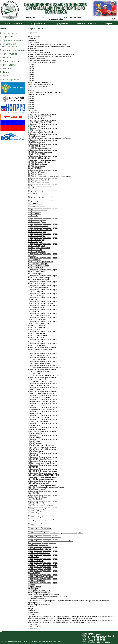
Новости (7, 58)
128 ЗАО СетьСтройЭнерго (38, 497)
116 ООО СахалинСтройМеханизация (42, 449)
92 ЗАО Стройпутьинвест (38, 359)
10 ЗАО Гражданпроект (37, 136)
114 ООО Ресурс (34, 441)
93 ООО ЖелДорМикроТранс (39, 363)
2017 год (32, 80)
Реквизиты (32, 40)
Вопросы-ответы (11, 61)
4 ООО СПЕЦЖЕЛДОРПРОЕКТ (40, 122)
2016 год (32, 78)
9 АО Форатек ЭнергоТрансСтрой (41, 132)
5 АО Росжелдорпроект (37, 126)
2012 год (32, 70)
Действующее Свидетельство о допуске (43, 124)
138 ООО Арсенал (35, 525)
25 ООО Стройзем (35, 174)
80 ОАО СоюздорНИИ (37, 325)
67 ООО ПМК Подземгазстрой (40, 278)
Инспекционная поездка (37, 599)
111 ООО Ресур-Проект (37, 429)
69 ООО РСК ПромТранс (38, 284)
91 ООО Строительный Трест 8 (40, 355)
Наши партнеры (11, 79)
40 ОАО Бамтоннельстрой (38, 210)
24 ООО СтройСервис (36, 172)
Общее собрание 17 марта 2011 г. (40, 593)
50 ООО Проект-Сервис (37, 232)
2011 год (31, 68)
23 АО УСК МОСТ (35, 168)
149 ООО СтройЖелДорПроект (40, 569)
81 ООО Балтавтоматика (37, 327)
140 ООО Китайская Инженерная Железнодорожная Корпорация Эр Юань (56, 533)
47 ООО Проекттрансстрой (38, 226)
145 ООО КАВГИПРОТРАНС (39, 553)
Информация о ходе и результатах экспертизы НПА (47, 44)
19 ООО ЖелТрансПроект (38, 164)
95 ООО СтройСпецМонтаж (39, 371)
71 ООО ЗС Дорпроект (37, 292)
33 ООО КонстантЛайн (37, 192)
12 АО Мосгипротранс (37, 142)
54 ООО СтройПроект (37, 246)
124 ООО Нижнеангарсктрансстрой (41, 479)
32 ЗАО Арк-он (34, 188)
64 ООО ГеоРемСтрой (36, 272)
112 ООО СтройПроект (37, 433)
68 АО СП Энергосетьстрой (39, 280)
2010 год (32, 66)
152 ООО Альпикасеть (37, 581)
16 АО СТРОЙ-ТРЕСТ (37, 154)
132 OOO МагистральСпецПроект (41, 505)
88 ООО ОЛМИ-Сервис (37, 345)
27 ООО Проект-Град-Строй (39, 180)
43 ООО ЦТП (33, 216)
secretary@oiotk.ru (56, 20)
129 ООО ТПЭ (34, 493)
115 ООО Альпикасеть (37, 443)
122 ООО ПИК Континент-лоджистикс (43, 471)
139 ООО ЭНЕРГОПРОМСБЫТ (40, 529)
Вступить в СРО (39, 23)
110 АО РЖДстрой (35, 425)
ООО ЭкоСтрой (34, 573)
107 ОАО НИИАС (35, 413)
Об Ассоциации (14, 23)
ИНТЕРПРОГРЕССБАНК (38, 86)
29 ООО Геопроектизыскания (39, 182)
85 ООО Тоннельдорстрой (38, 335)
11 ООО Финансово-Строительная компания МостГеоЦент (50, 138)
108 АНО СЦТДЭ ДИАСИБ (39, 417)
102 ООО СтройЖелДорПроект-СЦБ (42, 393)
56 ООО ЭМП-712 (35, 250)
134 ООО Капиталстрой (37, 509)
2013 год (32, 72)
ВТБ (30, 88)
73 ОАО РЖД (33, 300)
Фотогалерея (9, 65)
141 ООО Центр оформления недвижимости (45, 537)
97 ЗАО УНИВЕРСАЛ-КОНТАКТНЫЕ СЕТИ (45, 375)
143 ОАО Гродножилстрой (38, 545)
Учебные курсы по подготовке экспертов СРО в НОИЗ (48, 597)
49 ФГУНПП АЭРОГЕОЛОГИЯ (40, 230)
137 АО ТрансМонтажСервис (39, 521)
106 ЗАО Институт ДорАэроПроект (41, 409)
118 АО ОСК (33, 455)
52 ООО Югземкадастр (37, 240)
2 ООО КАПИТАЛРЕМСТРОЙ (40, 116)
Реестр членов (10, 54)
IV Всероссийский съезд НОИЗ (40, 591)
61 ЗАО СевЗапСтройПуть (38, 264)
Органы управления (13, 40)
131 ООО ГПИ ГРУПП (37, 503)
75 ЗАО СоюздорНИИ (36, 308)
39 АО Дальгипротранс (37, 206)
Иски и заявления (35, 42)
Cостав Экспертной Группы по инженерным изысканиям (49, 46)
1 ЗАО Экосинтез (35, 112)
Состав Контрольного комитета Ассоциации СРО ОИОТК (50, 56)
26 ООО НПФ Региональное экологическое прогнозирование (51, 176)
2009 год (32, 64)
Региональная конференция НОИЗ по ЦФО (44, 595)
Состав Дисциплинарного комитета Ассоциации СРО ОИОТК (51, 54)
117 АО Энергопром (36, 451)
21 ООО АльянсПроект (37, 166)
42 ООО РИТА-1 (35, 214)
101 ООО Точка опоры (37, 389)
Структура (8, 37)
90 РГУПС (32, 351)
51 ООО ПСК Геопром (37, 236)
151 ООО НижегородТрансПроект (41, 577)
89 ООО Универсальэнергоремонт (41, 349)
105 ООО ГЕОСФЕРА (36, 405)
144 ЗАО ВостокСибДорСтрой (40, 549)
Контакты (7, 76)
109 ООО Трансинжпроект (38, 421)
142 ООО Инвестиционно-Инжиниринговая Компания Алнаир (51, 541)
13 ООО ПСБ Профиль (37, 146)
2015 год (32, 76)
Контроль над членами (14, 50)
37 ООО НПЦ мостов (36, 202)
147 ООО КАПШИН (36, 561)
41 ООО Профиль (35, 212)
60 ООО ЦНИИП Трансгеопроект (41, 262)
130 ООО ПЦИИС (35, 499)
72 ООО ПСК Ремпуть (37, 296)
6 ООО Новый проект (36, 130)
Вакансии (7, 68)
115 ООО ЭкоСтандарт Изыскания (41, 445)
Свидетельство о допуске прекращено (42, 114)
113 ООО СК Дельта (36, 437)
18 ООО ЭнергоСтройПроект (39, 162)
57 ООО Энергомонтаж (37, 252)
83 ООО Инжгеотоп (36, 329)
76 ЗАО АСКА (34, 312)
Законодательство (86, 23)
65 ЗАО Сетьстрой (35, 274)
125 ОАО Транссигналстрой (39, 483)
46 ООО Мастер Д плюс (37, 222)
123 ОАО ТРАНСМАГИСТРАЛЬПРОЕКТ (44, 475)
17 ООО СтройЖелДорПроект (40, 158)
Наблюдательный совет (37, 58)
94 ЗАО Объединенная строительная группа (45, 367)
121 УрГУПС (33, 467)
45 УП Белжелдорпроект (37, 220)
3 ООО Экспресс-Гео (36, 118)
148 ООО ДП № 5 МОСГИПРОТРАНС (43, 565)
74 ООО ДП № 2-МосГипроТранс (41, 304)
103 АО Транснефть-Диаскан (39, 397)
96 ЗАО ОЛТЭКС (35, 373)
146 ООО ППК (34, 557)
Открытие (32, 90)
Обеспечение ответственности (8, 45)
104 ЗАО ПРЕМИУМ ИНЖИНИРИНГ (42, 401)
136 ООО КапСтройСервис (38, 517)
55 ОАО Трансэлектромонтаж (39, 248)
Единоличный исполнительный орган (42, 60)
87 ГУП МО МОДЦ (36, 341)
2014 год (32, 74)
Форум (6, 72)
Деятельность (10, 33)
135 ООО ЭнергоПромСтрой (39, 513)
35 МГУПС (33, 194)
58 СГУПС (32, 256)
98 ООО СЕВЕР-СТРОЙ (37, 379)
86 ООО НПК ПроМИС (37, 337)
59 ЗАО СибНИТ (35, 260)
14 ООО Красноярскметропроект (41, 148)
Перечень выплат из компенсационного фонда (45, 92)
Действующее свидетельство (39, 523)
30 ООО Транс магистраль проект (41, 186)
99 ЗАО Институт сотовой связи (40, 381)
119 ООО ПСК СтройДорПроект (40, 459)
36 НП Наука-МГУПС (36, 198)
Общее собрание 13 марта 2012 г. (41, 605)
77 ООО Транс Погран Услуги (39, 315)
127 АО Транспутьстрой (37, 489)
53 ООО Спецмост (35, 242)
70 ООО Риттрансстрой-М (38, 288)
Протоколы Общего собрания (39, 52)
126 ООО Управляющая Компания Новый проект (46, 487)
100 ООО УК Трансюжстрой (39, 385)
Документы (62, 23)
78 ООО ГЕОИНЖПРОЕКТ (39, 319)
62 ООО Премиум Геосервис (39, 266)
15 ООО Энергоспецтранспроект (40, 152)
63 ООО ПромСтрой (36, 268)
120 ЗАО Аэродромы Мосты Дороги (42, 463)
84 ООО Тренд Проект (37, 333)
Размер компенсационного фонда (41, 84)
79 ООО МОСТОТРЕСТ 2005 (39, 323)
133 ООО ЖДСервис (36, 511)
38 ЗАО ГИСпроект (36, 204)
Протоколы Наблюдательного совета (42, 62)
